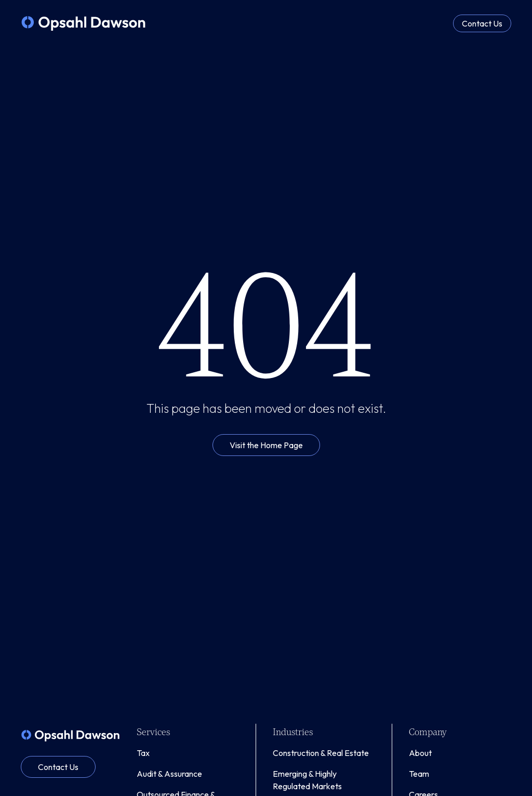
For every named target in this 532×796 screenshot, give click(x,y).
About (420, 753)
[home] (83, 23)
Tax (143, 753)
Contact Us (482, 23)
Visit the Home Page (266, 445)
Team (419, 774)
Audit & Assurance (169, 774)
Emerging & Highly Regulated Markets (307, 780)
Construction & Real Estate (321, 753)
